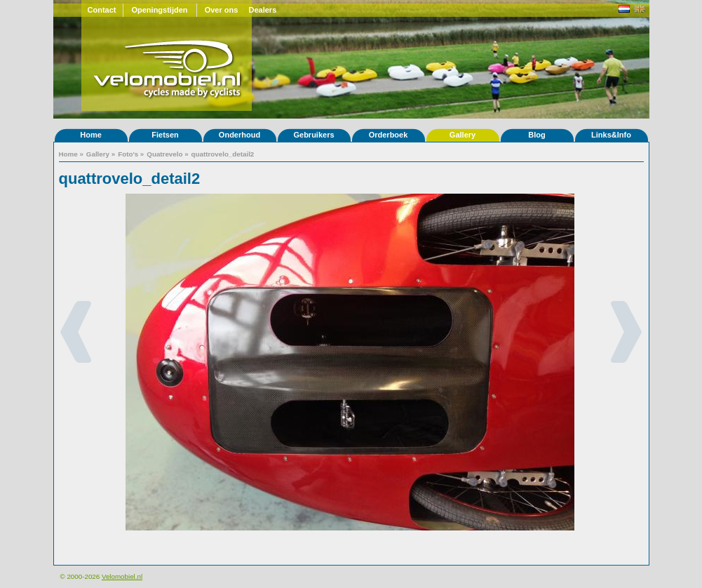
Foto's (128, 154)
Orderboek (389, 135)
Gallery (463, 135)
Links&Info (611, 135)
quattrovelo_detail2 (223, 154)
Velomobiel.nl (122, 576)
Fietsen (165, 135)
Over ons (222, 10)
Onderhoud (239, 135)
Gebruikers (313, 135)
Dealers (263, 10)
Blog (536, 135)
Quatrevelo (164, 154)
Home (91, 135)
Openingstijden (159, 10)
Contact (102, 10)
